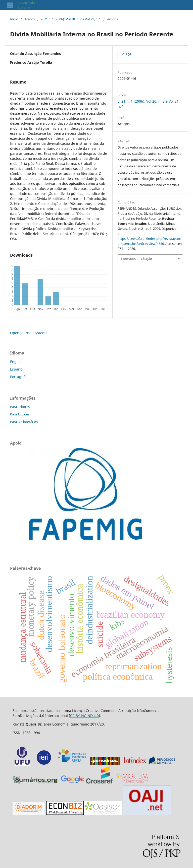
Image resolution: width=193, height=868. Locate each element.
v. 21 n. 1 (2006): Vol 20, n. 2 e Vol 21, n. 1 (71, 19)
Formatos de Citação (137, 259)
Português (19, 377)
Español (17, 369)
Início (14, 19)
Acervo (30, 19)
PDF (128, 54)
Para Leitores (20, 407)
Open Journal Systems (29, 333)
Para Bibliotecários (24, 422)
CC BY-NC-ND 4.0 (84, 716)
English (16, 362)
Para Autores (20, 414)
